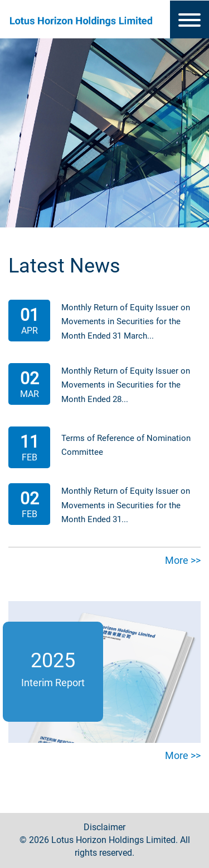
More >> (183, 560)
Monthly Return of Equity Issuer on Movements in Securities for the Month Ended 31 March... (126, 322)
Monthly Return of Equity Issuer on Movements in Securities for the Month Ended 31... (126, 505)
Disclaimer (104, 827)
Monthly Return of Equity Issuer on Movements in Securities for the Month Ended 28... (126, 385)
